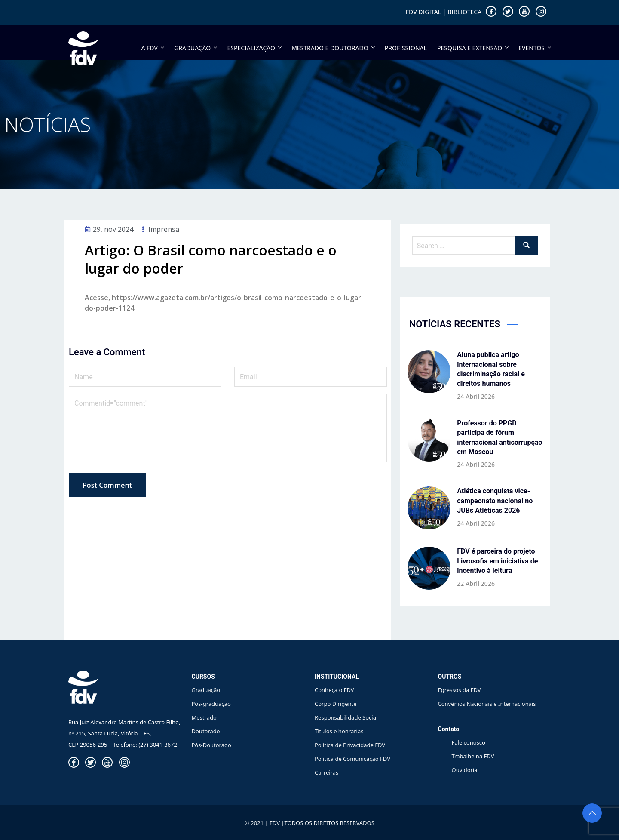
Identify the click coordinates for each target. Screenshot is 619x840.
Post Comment (107, 485)
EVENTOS (535, 48)
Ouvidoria (465, 770)
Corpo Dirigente (336, 704)
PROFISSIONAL (406, 48)
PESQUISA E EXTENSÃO (473, 48)
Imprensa (164, 229)
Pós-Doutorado (211, 745)
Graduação (206, 690)
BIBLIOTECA (464, 12)
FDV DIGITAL (423, 12)
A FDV (153, 48)
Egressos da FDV (460, 690)
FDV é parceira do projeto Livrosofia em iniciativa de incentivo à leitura (497, 561)
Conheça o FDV (334, 690)
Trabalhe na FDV (473, 756)
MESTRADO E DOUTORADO (334, 48)
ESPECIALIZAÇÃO (255, 48)
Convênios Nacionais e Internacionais (487, 704)
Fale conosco (469, 742)
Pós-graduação (211, 704)
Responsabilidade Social (346, 717)
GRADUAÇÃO (196, 48)
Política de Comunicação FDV (352, 759)
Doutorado (206, 731)
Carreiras (326, 772)
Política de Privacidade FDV (350, 745)
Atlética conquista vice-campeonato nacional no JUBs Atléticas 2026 (495, 501)
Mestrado (204, 717)
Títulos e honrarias (339, 731)
